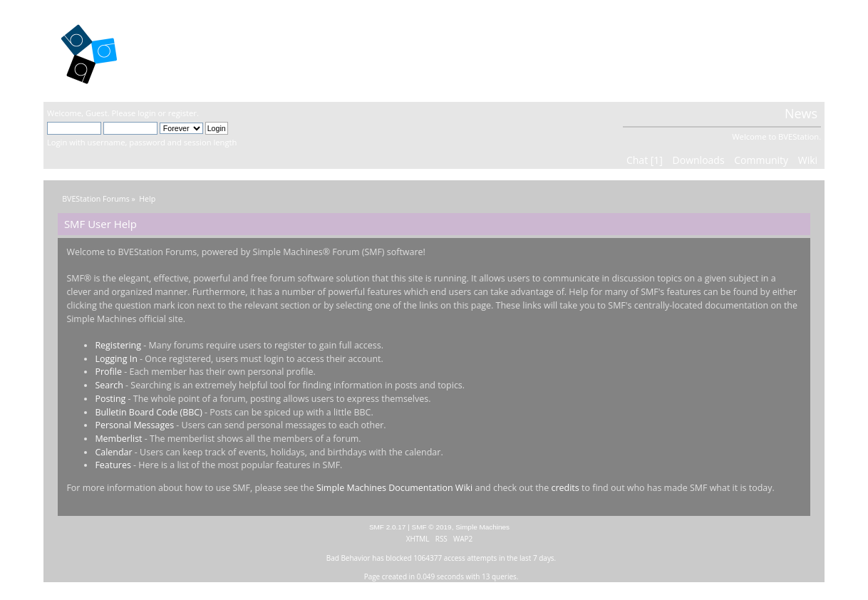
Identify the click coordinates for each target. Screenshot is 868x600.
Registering (118, 345)
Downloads (699, 160)
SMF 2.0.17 (388, 527)
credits (565, 488)
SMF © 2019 (432, 527)
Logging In (116, 359)
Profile (108, 372)
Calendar (113, 452)
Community (761, 160)
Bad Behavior (348, 558)
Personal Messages (134, 425)
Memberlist (118, 439)
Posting (110, 399)
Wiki (808, 160)
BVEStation (200, 50)
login (146, 113)
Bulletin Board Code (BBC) (148, 412)
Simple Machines (482, 527)
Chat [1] (645, 160)
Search (109, 385)
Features (113, 465)
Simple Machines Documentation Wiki (394, 488)
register (182, 113)
